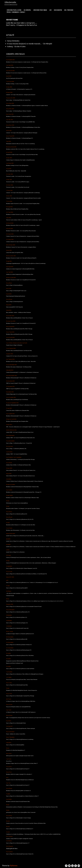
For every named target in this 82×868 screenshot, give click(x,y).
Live (50, 10)
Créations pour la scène (14, 10)
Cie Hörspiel (27, 10)
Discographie (58, 10)
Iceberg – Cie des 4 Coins (16, 46)
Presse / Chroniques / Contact (16, 12)
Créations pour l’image (40, 10)
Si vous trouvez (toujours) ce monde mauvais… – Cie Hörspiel (30, 44)
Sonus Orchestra (13, 41)
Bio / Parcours (69, 10)
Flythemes (13, 866)
